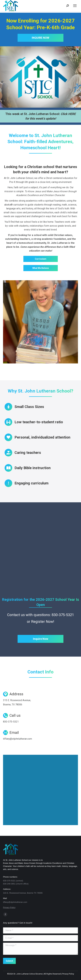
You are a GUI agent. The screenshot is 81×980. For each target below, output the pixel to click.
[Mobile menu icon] (75, 6)
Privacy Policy (9, 907)
